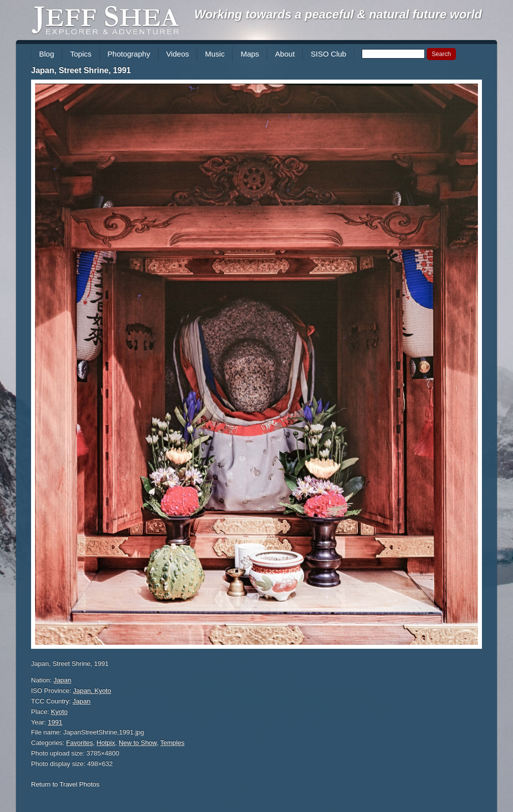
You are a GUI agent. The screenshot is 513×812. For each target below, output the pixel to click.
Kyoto (59, 712)
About (285, 54)
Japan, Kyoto (92, 691)
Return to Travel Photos (65, 784)
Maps (250, 54)
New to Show (138, 743)
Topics (81, 54)
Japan (62, 680)
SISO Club (328, 54)
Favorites (79, 743)
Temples (172, 743)
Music (215, 54)
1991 (55, 722)
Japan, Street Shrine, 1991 (81, 70)
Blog (47, 54)
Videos (178, 54)
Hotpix (106, 743)
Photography (129, 54)
